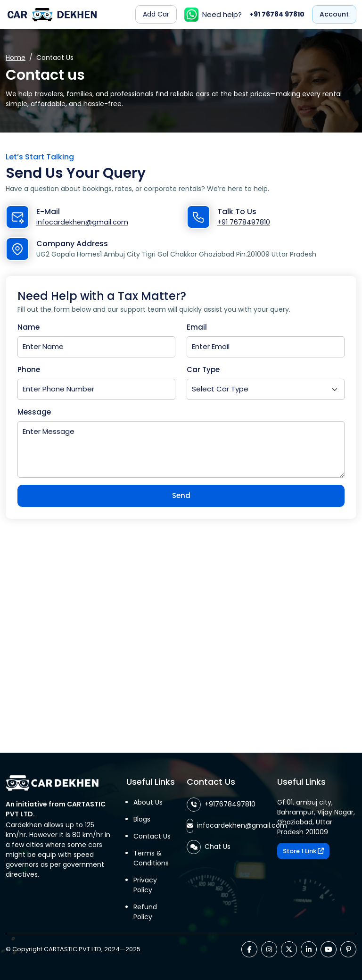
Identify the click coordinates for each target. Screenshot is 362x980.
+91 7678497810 (244, 222)
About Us (148, 802)
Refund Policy (145, 912)
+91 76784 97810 (277, 14)
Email (197, 327)
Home (16, 58)
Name (29, 327)
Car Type (203, 370)
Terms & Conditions (151, 858)
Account (334, 14)
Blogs (142, 819)
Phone (29, 370)
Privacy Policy (145, 885)
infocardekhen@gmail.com (81, 222)
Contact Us (152, 836)
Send (181, 495)
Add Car (156, 14)
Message (34, 412)
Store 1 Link (303, 851)
